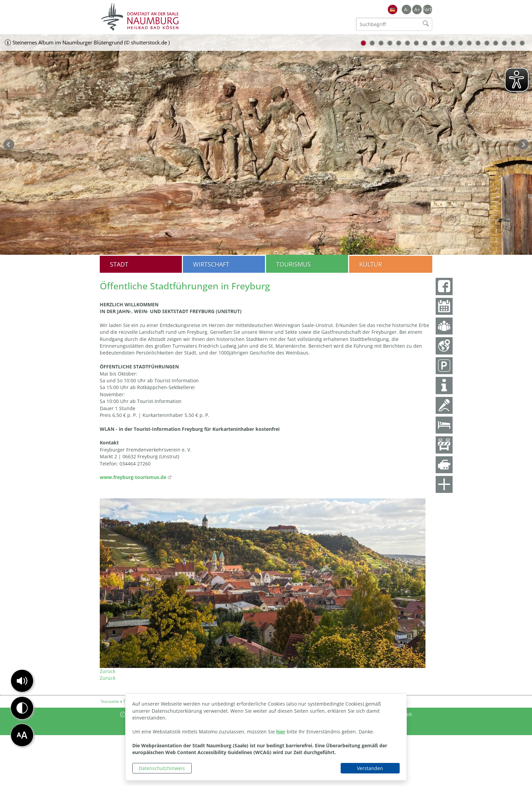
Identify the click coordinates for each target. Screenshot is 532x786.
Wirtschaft (211, 264)
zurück (9, 145)
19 (522, 43)
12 (460, 43)
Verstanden (370, 768)
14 (478, 43)
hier (281, 732)
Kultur (371, 264)
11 (452, 43)
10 (443, 43)
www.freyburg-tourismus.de (133, 477)
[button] (22, 681)
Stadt (119, 264)
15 (487, 43)
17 (505, 43)
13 (469, 43)
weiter (523, 145)
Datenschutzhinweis (162, 768)
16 (496, 43)
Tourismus (293, 264)
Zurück (108, 671)
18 (513, 43)
